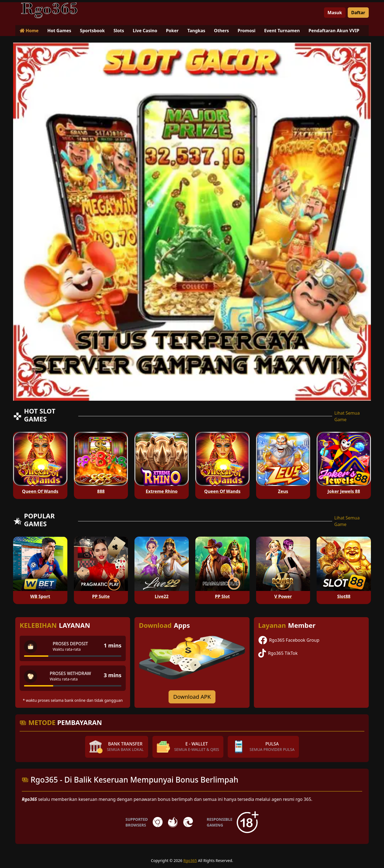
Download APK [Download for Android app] (192, 697)
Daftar (358, 13)
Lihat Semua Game (347, 416)
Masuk (335, 13)
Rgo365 (190, 860)
